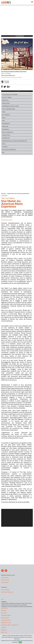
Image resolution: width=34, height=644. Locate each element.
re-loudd (4, 613)
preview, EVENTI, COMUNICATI (10, 625)
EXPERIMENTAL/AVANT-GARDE (10, 106)
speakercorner (6, 615)
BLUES (4, 118)
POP (3, 152)
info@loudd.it (5, 608)
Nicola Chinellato (5, 590)
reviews (4, 611)
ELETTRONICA (6, 115)
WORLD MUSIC (6, 103)
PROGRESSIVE (6, 123)
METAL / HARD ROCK (8, 132)
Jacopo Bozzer (5, 582)
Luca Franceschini (7, 220)
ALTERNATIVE (6, 138)
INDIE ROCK (5, 100)
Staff (2, 599)
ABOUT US (4, 632)
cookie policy (15, 642)
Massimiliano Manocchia (7, 592)
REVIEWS (3, 194)
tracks (4, 627)
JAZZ (3, 121)
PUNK (4, 112)
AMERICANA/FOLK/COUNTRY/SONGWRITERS (14, 141)
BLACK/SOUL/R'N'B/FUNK (9, 150)
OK (20, 642)
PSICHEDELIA (6, 129)
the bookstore (6, 620)
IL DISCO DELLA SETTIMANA (10, 94)
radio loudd (5, 618)
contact (4, 630)
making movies (6, 623)
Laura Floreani (5, 577)
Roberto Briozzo (5, 580)
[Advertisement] (17, 22)
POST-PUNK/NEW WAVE (9, 109)
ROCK (4, 144)
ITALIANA (5, 147)
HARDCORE (5, 126)
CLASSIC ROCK (6, 135)
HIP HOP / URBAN (7, 97)
